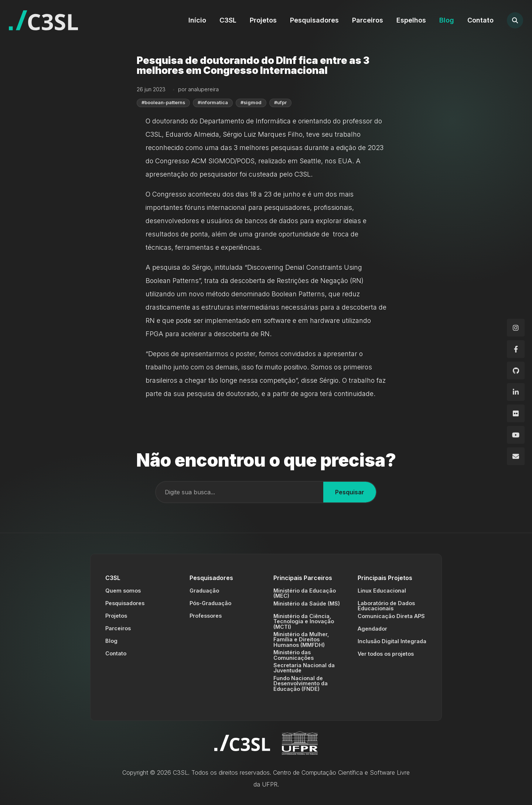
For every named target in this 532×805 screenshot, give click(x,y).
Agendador (372, 629)
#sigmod (251, 103)
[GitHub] (516, 371)
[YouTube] (516, 435)
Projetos (263, 20)
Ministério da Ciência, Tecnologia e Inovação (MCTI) (304, 621)
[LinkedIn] (516, 392)
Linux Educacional (382, 591)
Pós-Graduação (210, 603)
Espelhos (411, 20)
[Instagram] (516, 328)
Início (197, 20)
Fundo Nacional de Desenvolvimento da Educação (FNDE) (301, 683)
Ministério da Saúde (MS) (307, 603)
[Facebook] (516, 349)
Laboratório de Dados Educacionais (386, 606)
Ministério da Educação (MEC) (305, 593)
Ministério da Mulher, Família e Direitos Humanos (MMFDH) (301, 639)
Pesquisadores (314, 20)
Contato (480, 20)
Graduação (204, 591)
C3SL (228, 20)
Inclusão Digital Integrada (392, 641)
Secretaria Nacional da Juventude (304, 668)
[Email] (516, 456)
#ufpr (280, 103)
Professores (206, 616)
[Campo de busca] (240, 492)
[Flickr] (516, 413)
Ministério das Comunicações (294, 655)
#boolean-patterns (163, 103)
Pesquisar (350, 492)
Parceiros (368, 20)
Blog (447, 20)
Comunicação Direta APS (391, 616)
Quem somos (123, 591)
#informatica (213, 103)
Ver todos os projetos (386, 654)
